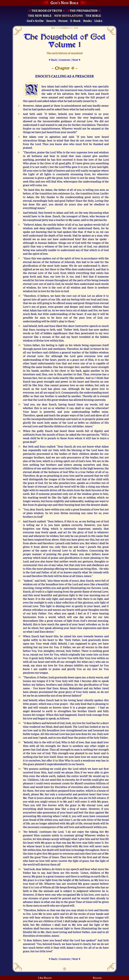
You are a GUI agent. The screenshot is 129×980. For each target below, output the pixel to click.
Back (53, 60)
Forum (63, 21)
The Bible (93, 15)
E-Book (75, 21)
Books (87, 21)
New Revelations (69, 15)
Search (51, 21)
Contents (65, 60)
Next (76, 60)
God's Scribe (35, 21)
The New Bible (40, 15)
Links (98, 21)
